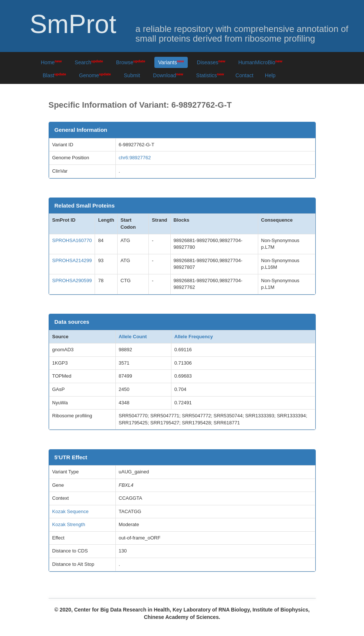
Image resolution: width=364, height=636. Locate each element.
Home (51, 62)
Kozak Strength (69, 524)
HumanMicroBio (260, 62)
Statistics (210, 75)
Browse (131, 62)
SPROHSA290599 (72, 281)
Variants (171, 62)
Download (168, 75)
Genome (95, 75)
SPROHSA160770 (72, 240)
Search (89, 62)
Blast (54, 75)
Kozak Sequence (70, 511)
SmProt (73, 24)
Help (270, 75)
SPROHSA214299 (72, 260)
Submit (132, 75)
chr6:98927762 (135, 158)
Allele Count (133, 337)
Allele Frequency (194, 337)
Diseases (211, 62)
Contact (245, 75)
